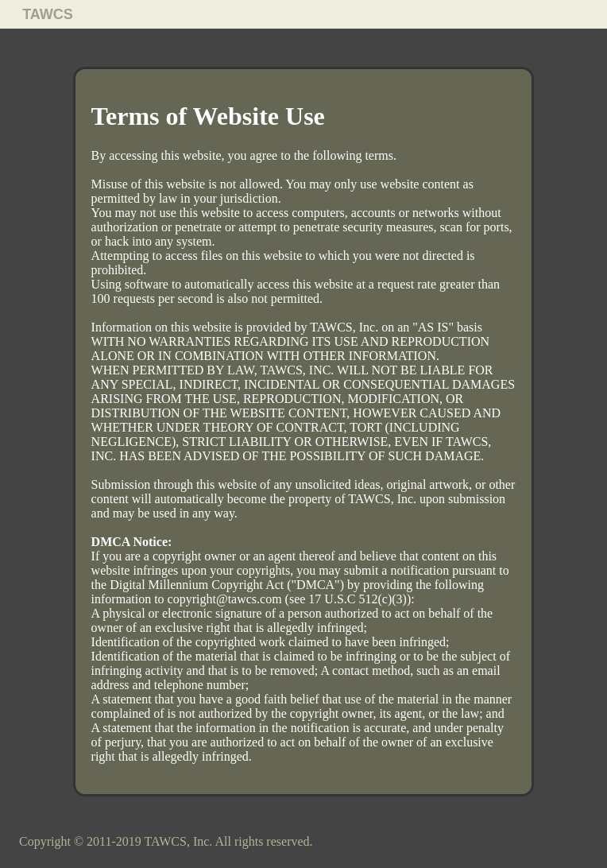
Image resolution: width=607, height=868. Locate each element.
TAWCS (48, 14)
